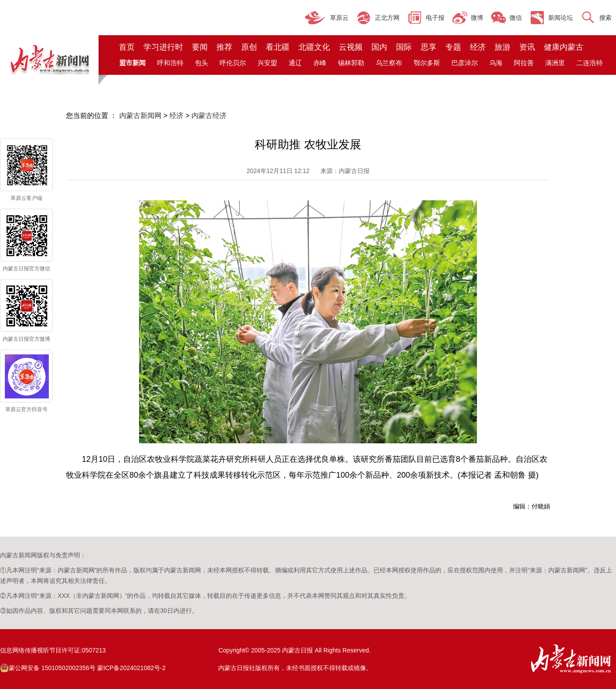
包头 (202, 63)
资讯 (527, 47)
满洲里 (555, 63)
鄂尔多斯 (427, 63)
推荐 (224, 47)
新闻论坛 (561, 18)
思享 (429, 47)
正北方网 (387, 18)
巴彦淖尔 (465, 63)
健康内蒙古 (564, 47)
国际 (404, 47)
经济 (478, 47)
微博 (477, 18)
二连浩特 (590, 63)
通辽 (295, 63)
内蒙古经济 (209, 116)
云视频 (351, 47)
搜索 (605, 18)
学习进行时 (163, 47)
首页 (127, 47)
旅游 (502, 47)
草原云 (339, 18)
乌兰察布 (389, 63)
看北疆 (278, 47)
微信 (516, 18)
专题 (453, 47)
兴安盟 (267, 63)
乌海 (496, 63)
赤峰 (320, 63)
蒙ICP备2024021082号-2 (132, 668)
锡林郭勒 (351, 63)
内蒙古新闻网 (140, 116)
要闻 (200, 47)
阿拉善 (524, 63)
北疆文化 (314, 47)
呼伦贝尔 (233, 63)
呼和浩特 (170, 63)
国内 (379, 47)
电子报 (435, 18)
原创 (249, 47)
